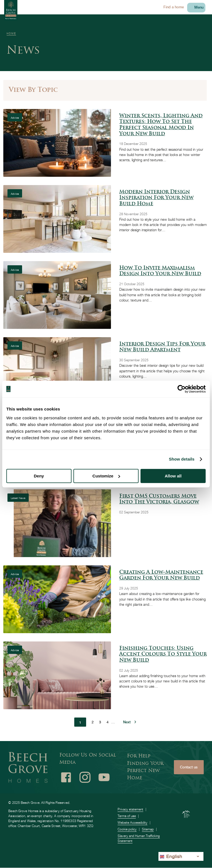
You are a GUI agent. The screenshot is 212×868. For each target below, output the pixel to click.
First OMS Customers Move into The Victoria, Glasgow (159, 499)
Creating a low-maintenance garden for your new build (161, 575)
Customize (106, 476)
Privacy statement (130, 809)
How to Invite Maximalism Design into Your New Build (160, 271)
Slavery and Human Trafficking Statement (139, 838)
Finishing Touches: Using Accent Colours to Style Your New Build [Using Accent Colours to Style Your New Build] (163, 654)
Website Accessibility (132, 822)
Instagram (85, 777)
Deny (39, 476)
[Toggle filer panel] (105, 90)
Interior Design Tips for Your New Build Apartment (162, 347)
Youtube (104, 777)
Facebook (66, 777)
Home (11, 33)
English (171, 856)
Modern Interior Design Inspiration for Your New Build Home (156, 198)
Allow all (173, 476)
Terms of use (127, 816)
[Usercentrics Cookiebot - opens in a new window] (181, 389)
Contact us (189, 767)
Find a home (174, 7)
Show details (182, 459)
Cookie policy (127, 829)
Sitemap (148, 829)
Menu (199, 7)
